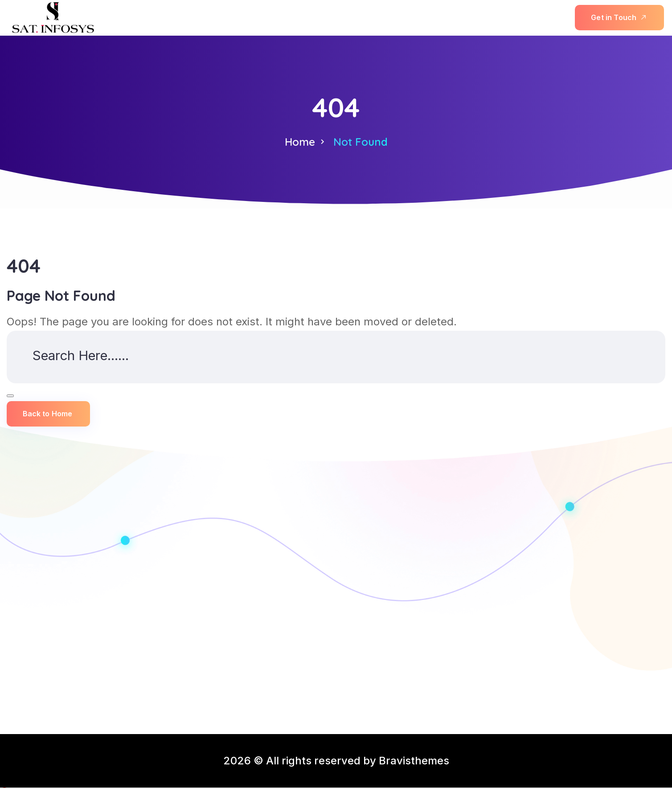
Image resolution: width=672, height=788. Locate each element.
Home (300, 142)
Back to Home (47, 415)
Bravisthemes (414, 761)
